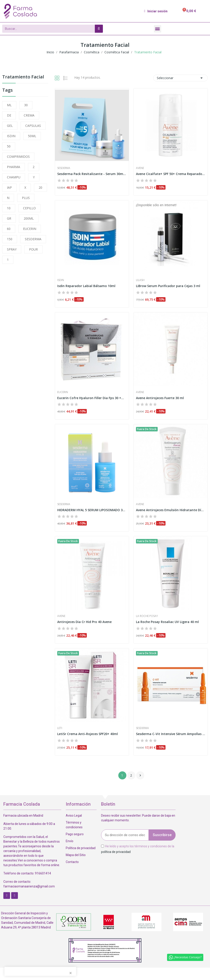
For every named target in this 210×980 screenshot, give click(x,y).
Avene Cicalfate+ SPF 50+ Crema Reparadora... (171, 174)
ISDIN (11, 136)
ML (9, 105)
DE (9, 115)
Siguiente (140, 775)
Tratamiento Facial (23, 77)
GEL (10, 126)
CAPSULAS (33, 126)
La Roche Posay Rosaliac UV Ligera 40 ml (167, 622)
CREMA (29, 115)
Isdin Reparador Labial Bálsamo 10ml (86, 286)
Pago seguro (75, 834)
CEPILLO (29, 208)
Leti (60, 728)
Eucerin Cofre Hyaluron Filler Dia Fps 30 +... (91, 398)
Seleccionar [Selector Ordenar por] (180, 78)
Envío (70, 841)
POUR (33, 249)
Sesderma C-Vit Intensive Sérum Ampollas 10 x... (171, 734)
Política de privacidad (81, 848)
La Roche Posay (147, 616)
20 (40, 187)
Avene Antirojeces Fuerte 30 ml (160, 398)
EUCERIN (30, 229)
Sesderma (64, 168)
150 (10, 239)
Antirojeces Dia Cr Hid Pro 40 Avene (84, 622)
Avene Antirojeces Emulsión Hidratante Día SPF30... (171, 510)
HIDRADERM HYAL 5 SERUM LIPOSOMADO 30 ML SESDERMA (92, 510)
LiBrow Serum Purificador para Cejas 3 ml (168, 286)
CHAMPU (14, 177)
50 (9, 146)
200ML (29, 218)
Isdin (61, 280)
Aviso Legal (74, 816)
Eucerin (63, 392)
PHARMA (14, 167)
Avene (140, 168)
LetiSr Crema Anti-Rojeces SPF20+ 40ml (88, 734)
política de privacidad (116, 852)
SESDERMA (33, 239)
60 (9, 229)
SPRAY (12, 249)
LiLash (140, 280)
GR (9, 218)
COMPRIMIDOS (18, 157)
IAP (9, 187)
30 (26, 105)
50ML (32, 136)
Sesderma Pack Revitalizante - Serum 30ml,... (92, 174)
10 (9, 208)
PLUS (26, 198)
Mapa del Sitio (76, 855)
